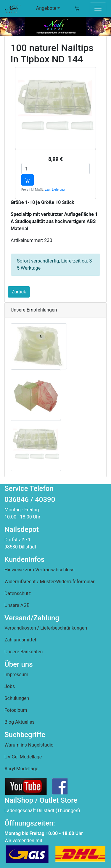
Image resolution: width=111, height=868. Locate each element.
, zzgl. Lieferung (54, 190)
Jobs (10, 686)
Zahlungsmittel (20, 640)
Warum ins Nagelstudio (29, 745)
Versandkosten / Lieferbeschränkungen (46, 628)
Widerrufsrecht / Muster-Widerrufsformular (49, 582)
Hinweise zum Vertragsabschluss (40, 570)
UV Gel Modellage (23, 757)
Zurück (19, 292)
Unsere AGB (17, 605)
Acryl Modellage (21, 769)
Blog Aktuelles (20, 722)
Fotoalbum (16, 710)
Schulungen (17, 698)
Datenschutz (18, 593)
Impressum (16, 675)
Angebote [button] (46, 8)
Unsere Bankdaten (24, 652)
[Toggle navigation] (98, 8)
